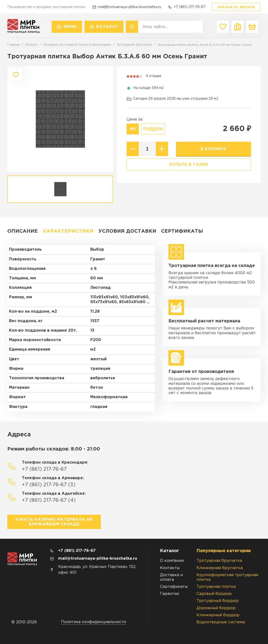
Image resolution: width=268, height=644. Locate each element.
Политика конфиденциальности (93, 622)
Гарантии (169, 594)
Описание (23, 231)
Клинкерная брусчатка (220, 568)
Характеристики (68, 231)
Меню (70, 27)
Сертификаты (182, 231)
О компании (172, 561)
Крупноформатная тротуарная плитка (227, 577)
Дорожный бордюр (216, 608)
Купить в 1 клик (189, 165)
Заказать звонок (236, 7)
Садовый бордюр (214, 594)
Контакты (170, 568)
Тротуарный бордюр (218, 601)
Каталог (107, 27)
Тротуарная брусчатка (219, 561)
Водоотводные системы (221, 622)
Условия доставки (127, 231)
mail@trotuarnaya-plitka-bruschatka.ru (129, 7)
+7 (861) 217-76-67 (189, 7)
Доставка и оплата (171, 577)
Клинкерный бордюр (218, 615)
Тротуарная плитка (216, 587)
